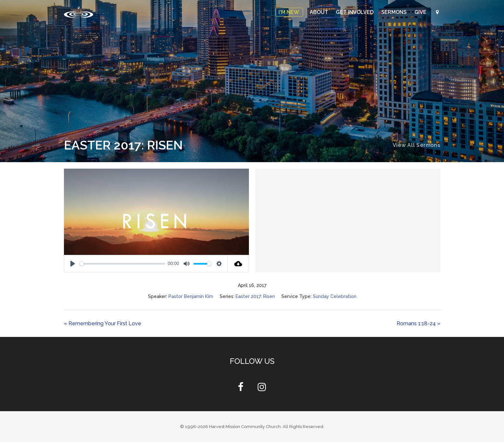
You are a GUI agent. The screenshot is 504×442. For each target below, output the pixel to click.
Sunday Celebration (335, 296)
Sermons (395, 12)
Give (421, 12)
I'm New (289, 12)
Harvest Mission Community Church (245, 427)
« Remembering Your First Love (103, 323)
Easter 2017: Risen (255, 296)
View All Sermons (417, 145)
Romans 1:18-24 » (418, 323)
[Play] (73, 264)
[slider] (123, 264)
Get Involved (355, 12)
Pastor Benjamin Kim (191, 296)
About (320, 12)
